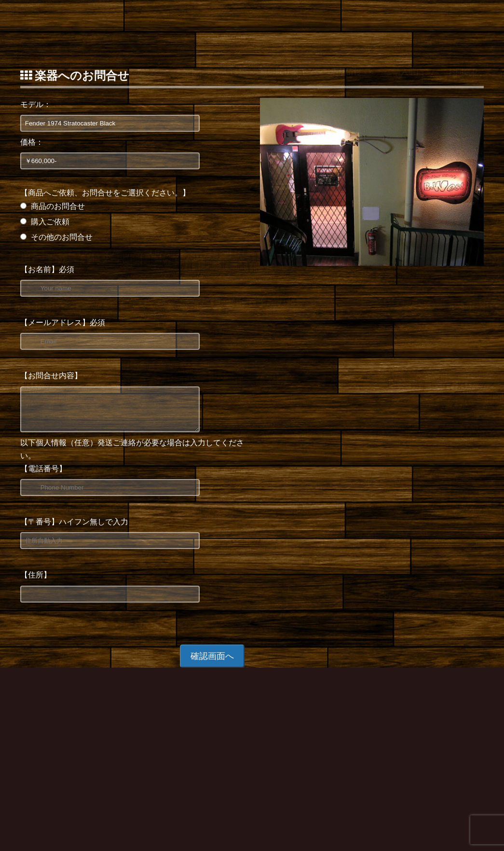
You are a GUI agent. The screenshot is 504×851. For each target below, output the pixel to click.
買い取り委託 (283, 26)
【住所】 (36, 582)
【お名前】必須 (47, 269)
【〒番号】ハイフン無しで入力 (74, 529)
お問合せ (463, 26)
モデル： (36, 104)
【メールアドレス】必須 (63, 323)
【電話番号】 (43, 476)
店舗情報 (346, 26)
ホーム (146, 26)
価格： (32, 142)
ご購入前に (405, 26)
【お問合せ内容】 (51, 376)
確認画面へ (212, 663)
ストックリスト (209, 26)
